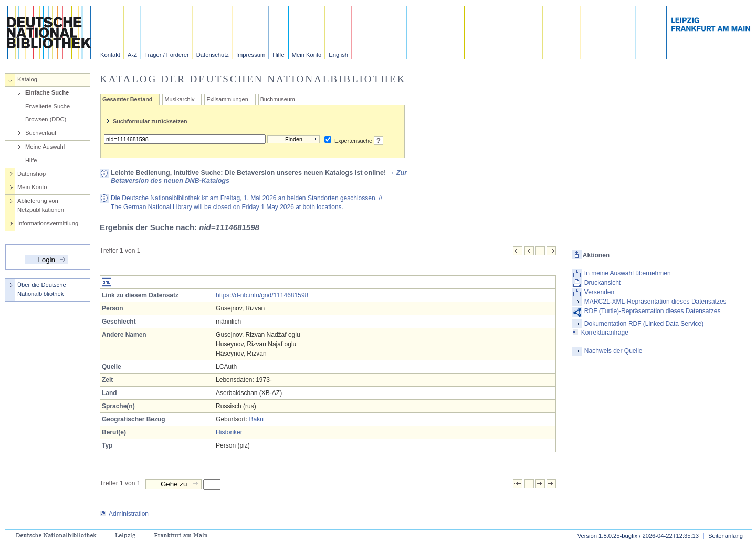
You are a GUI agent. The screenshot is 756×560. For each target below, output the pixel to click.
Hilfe (278, 55)
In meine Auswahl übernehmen (628, 273)
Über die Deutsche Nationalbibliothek (42, 289)
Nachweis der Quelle (613, 351)
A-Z (132, 55)
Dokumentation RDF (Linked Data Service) (644, 324)
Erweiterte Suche (48, 106)
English (338, 55)
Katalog (27, 79)
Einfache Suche (47, 92)
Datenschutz (213, 55)
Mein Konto (307, 55)
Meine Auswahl (45, 147)
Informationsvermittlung (48, 223)
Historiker (229, 432)
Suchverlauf (41, 133)
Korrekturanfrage (600, 333)
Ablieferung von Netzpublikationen (41, 205)
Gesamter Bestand (127, 99)
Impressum (251, 55)
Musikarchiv (179, 99)
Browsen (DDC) (46, 119)
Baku (256, 419)
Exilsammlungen (227, 99)
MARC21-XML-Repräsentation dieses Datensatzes (655, 302)
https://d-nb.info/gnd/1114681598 (262, 295)
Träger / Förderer (167, 55)
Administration (124, 514)
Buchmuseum (278, 99)
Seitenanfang (726, 536)
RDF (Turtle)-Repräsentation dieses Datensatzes (653, 311)
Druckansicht (602, 283)
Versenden (599, 292)
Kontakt (110, 55)
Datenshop (31, 174)
